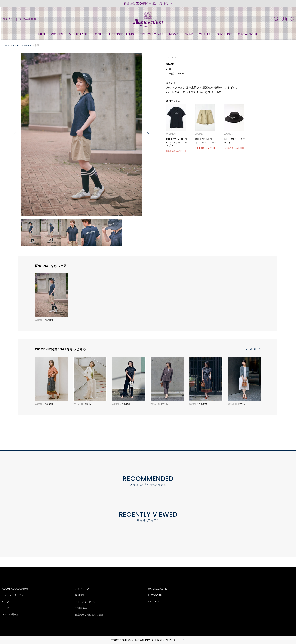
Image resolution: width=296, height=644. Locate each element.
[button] (148, 134)
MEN (42, 34)
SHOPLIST (224, 34)
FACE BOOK (155, 602)
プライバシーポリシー (87, 602)
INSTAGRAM (155, 595)
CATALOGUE (248, 34)
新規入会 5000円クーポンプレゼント (148, 4)
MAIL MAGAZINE (157, 589)
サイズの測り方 (10, 614)
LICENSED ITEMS (122, 34)
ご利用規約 (81, 608)
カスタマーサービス (13, 595)
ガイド (6, 608)
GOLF (99, 34)
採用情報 (80, 595)
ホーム (6, 45)
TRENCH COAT (152, 34)
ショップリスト (83, 589)
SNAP (189, 34)
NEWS (174, 34)
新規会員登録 (28, 19)
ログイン (8, 19)
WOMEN (57, 34)
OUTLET (205, 34)
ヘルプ (6, 602)
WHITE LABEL (79, 34)
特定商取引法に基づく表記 (89, 614)
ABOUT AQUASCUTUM (15, 589)
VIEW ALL (252, 349)
